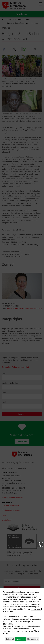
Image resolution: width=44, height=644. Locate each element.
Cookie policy (36, 609)
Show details (33, 639)
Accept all (21, 639)
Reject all (10, 639)
